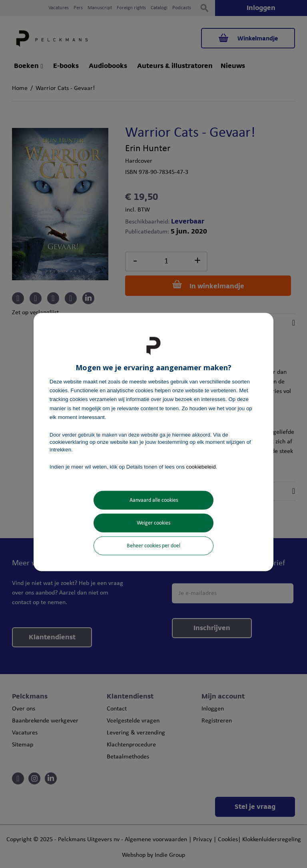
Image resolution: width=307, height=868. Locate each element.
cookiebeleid (201, 466)
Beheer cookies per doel (153, 546)
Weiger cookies (153, 523)
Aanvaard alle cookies (154, 500)
